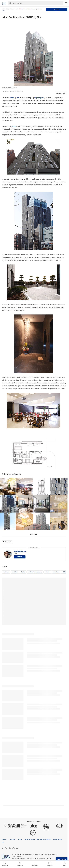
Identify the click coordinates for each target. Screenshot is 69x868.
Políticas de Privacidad (31, 9)
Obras (47, 572)
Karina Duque (20, 551)
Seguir (20, 557)
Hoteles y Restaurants (35, 572)
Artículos (6, 572)
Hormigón (56, 572)
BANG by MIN (15, 98)
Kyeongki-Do (40, 98)
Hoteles (15, 572)
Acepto (57, 10)
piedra (14, 126)
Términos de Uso (23, 9)
